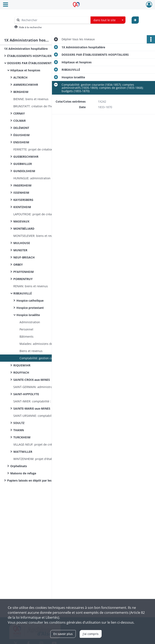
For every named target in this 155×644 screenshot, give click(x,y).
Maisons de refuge (23, 473)
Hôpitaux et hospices (25, 70)
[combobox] (108, 20)
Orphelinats (19, 466)
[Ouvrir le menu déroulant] (6, 5)
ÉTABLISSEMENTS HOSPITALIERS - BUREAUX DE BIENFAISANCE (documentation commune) (48, 56)
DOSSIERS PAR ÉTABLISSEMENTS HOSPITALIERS (41, 63)
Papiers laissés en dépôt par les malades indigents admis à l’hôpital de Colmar (48, 480)
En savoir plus (63, 634)
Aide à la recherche (30, 27)
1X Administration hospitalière (26, 49)
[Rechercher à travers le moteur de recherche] (55, 20)
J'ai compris (91, 634)
